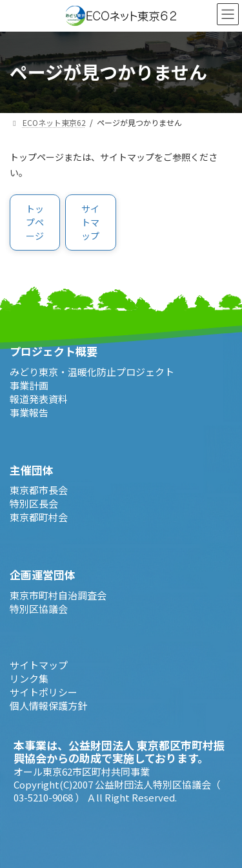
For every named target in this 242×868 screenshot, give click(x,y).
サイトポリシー (44, 691)
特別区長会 (34, 503)
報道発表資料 (39, 398)
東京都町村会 (39, 517)
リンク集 (29, 678)
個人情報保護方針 (48, 705)
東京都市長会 (39, 490)
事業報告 (29, 412)
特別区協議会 (39, 608)
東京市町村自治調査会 (58, 594)
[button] (35, 222)
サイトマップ (39, 664)
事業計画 (29, 385)
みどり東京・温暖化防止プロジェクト (92, 371)
